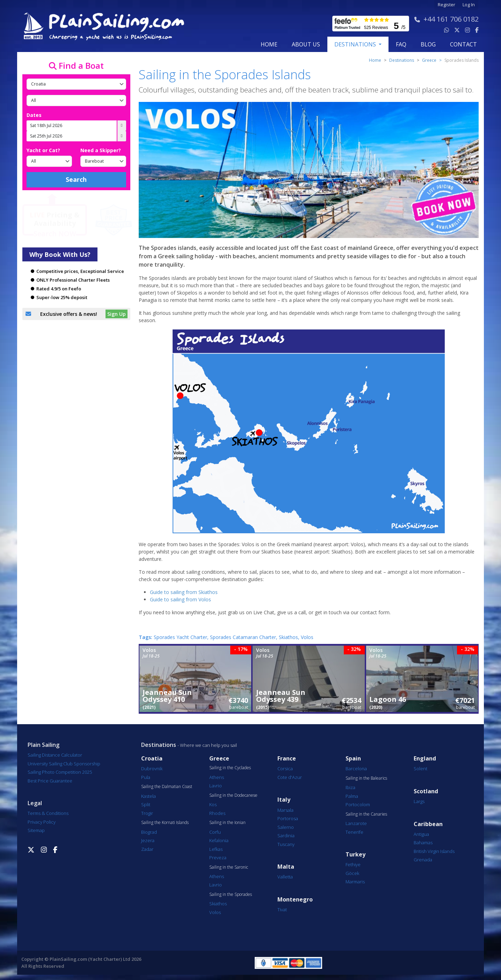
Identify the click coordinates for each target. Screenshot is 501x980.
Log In (469, 5)
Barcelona (356, 769)
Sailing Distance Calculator (55, 755)
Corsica (285, 769)
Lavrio (216, 786)
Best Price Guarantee (50, 781)
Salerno (286, 827)
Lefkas (216, 849)
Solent (420, 769)
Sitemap (36, 830)
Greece (219, 759)
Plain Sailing (43, 745)
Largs (419, 801)
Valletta (285, 877)
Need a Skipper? (101, 150)
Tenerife (354, 832)
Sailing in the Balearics (366, 778)
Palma (352, 796)
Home (269, 44)
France (287, 759)
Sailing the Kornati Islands (165, 823)
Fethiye (353, 864)
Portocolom (358, 804)
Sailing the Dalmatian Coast (167, 787)
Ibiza (350, 787)
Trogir (147, 813)
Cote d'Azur (290, 777)
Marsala (285, 810)
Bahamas (423, 842)
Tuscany (286, 844)
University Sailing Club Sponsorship (64, 764)
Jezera (148, 840)
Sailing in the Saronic (229, 867)
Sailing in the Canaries (366, 814)
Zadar (147, 849)
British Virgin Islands (434, 851)
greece (429, 60)
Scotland (426, 791)
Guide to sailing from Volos (180, 599)
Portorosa (288, 818)
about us (306, 44)
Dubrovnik (152, 769)
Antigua (421, 834)
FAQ (401, 44)
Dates (34, 115)
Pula (146, 777)
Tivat (282, 910)
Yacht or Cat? (43, 150)
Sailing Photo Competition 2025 (60, 772)
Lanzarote (356, 823)
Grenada (423, 860)
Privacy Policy (42, 822)
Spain (353, 759)
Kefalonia (219, 840)
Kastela (148, 796)
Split (146, 804)
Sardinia (286, 836)
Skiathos (218, 904)
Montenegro (295, 900)
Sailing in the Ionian (227, 823)
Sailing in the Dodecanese (233, 795)
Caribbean (428, 824)
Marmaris (355, 882)
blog (428, 44)
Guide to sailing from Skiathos (184, 592)
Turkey (355, 855)
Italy (284, 800)
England (425, 759)
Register (446, 5)
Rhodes (217, 813)
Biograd (149, 832)
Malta (286, 867)
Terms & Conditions (48, 813)
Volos (215, 912)
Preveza (218, 857)
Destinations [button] (356, 44)
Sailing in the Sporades (231, 894)
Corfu (215, 832)
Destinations (402, 60)
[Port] (76, 101)
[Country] (76, 84)
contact (463, 44)
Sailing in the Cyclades (230, 768)
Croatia (152, 759)
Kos (213, 804)
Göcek (352, 873)
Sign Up (117, 314)
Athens (217, 777)
